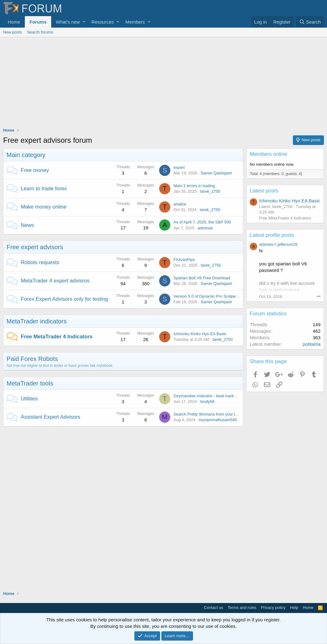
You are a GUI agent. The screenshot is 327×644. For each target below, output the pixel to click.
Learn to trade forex (44, 189)
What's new (68, 22)
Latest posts (264, 191)
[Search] (310, 22)
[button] (84, 22)
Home (14, 22)
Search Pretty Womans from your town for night (216, 414)
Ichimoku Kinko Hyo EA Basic (200, 334)
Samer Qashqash (216, 173)
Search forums (40, 32)
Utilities (29, 399)
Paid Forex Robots (32, 359)
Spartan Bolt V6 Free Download (202, 278)
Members (135, 22)
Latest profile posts (272, 235)
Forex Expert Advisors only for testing (65, 299)
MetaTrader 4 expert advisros (55, 281)
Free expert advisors (35, 247)
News (27, 225)
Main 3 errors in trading (194, 186)
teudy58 (207, 401)
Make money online (44, 207)
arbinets (266, 244)
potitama (311, 344)
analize (180, 204)
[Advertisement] (163, 84)
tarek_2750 (210, 191)
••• (319, 296)
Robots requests (40, 262)
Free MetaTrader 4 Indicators (57, 337)
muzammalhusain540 (218, 420)
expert (179, 167)
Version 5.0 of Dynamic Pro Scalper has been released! (223, 296)
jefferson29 (288, 244)
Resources (103, 22)
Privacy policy (273, 608)
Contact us (213, 608)
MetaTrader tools (30, 383)
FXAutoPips (184, 260)
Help (294, 608)
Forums (38, 22)
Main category (26, 155)
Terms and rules (242, 608)
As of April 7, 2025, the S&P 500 (202, 222)
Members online (269, 154)
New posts (13, 32)
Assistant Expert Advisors (51, 417)
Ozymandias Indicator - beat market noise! (211, 396)
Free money (35, 170)
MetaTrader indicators (37, 321)
